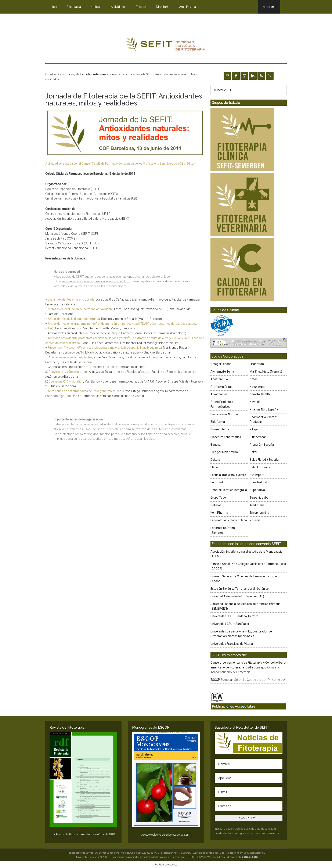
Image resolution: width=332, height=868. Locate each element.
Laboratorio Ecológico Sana (229, 520)
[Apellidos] (249, 778)
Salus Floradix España (264, 460)
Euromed (217, 482)
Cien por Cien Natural (224, 452)
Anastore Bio (219, 379)
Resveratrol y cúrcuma (64, 372)
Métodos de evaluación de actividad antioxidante (80, 309)
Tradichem (257, 505)
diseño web (243, 857)
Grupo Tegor (219, 498)
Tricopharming (259, 513)
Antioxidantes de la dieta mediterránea (74, 319)
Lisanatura (257, 364)
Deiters (215, 460)
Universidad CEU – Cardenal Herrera (234, 616)
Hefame (216, 505)
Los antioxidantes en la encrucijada (71, 300)
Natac (254, 379)
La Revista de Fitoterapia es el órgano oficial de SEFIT (84, 834)
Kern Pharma (219, 513)
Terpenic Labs (259, 498)
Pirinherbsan (258, 437)
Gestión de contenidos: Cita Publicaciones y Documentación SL (229, 853)
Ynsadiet (256, 520)
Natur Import (258, 387)
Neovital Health (260, 394)
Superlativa (257, 490)
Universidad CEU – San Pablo (230, 624)
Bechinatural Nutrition (225, 414)
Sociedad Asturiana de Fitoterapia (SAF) (237, 596)
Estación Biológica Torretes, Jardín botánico (240, 589)
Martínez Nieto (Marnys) (266, 372)
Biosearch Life (220, 429)
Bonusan (216, 445)
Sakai (253, 452)
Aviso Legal (219, 857)
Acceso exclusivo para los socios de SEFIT (166, 835)
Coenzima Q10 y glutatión (66, 381)
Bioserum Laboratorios (226, 437)
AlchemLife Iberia (222, 372)
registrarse (147, 281)
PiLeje (254, 429)
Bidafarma (218, 422)
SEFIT (166, 45)
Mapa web (81, 857)
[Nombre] (249, 764)
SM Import (257, 475)
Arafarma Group (221, 387)
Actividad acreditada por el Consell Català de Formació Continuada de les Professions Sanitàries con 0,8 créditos (120, 164)
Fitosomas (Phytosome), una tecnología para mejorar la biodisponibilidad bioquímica (105, 348)
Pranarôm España (262, 445)
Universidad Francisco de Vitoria (232, 644)
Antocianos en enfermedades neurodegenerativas (82, 391)
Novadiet (256, 402)
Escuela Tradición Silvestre (228, 475)
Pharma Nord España (264, 409)
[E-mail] (249, 792)
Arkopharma (219, 394)
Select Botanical (260, 467)
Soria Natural (258, 482)
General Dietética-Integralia (229, 490)
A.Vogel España (221, 364)
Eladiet (215, 467)
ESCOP (215, 680)
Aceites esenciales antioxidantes (70, 357)
